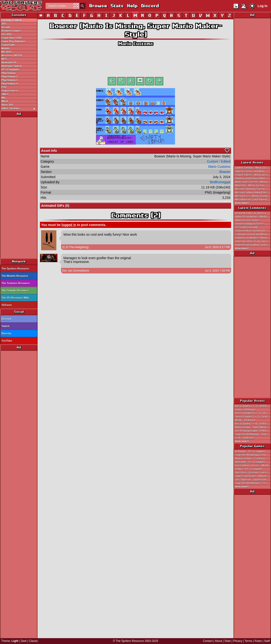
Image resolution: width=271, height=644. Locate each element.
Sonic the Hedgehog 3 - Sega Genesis (253, 483)
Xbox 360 (7, 105)
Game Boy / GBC (12, 38)
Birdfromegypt (220, 183)
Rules (258, 641)
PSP (4, 87)
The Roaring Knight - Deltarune (253, 431)
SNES (5, 94)
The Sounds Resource (15, 290)
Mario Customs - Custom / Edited (253, 458)
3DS (4, 24)
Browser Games (11, 31)
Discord (150, 6)
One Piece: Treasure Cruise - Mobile (253, 472)
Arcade (6, 27)
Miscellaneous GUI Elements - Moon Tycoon (253, 199)
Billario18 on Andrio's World (251, 217)
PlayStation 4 (10, 84)
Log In (263, 6)
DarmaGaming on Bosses (250, 224)
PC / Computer (10, 70)
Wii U (5, 101)
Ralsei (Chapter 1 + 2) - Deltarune (253, 413)
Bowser (225, 173)
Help (132, 6)
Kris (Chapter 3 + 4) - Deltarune (253, 424)
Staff (267, 641)
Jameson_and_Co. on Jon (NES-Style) (253, 241)
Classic (33, 641)
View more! (242, 203)
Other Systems (19, 109)
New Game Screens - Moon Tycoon (253, 182)
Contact (208, 641)
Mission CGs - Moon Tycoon (251, 196)
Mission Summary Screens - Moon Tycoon (253, 189)
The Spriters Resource (15, 269)
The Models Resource (15, 276)
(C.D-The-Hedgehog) (75, 248)
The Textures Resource (16, 283)
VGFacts (7, 305)
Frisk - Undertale (244, 438)
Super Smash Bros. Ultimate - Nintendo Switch (253, 476)
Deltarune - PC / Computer (250, 451)
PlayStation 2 (10, 77)
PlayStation (8, 73)
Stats (117, 6)
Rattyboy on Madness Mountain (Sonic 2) (253, 238)
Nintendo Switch (12, 66)
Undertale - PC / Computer (250, 462)
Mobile (6, 48)
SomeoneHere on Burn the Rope (253, 231)
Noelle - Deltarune (245, 420)
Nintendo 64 (9, 62)
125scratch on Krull (246, 227)
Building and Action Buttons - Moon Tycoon (253, 178)
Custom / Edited (11, 20)
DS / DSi (6, 34)
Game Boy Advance (14, 41)
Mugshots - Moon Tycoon (249, 185)
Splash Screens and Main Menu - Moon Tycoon (253, 171)
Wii (3, 98)
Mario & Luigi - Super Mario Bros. (253, 427)
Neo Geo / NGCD (12, 55)
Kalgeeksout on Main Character (253, 245)
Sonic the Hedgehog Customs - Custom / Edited (253, 455)
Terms (249, 641)
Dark (24, 641)
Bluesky (6, 333)
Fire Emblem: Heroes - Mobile (252, 465)
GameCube (8, 45)
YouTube (7, 341)
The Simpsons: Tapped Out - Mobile (253, 480)
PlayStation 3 (10, 80)
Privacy (238, 641)
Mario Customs (135, 44)
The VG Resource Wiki (15, 298)
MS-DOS (7, 52)
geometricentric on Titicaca (250, 213)
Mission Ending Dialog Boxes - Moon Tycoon (253, 192)
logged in (69, 226)
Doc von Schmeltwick (76, 272)
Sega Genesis (10, 91)
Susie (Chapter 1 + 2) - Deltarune (253, 417)
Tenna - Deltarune (245, 410)
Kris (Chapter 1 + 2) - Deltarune (253, 406)
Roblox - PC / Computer (249, 469)
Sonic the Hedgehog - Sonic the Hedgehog (253, 434)
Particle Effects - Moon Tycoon (252, 175)
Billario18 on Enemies (247, 220)
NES (4, 59)
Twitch (5, 326)
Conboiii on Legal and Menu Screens (253, 234)
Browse (98, 6)
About (218, 641)
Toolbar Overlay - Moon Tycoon (253, 168)
